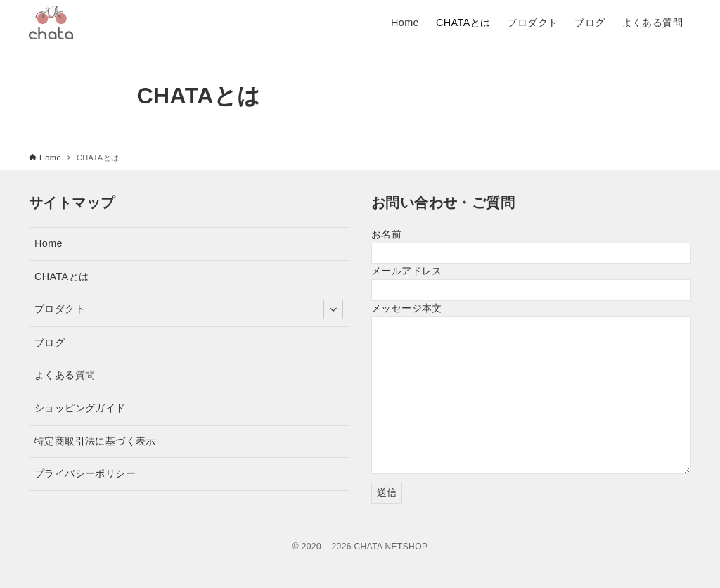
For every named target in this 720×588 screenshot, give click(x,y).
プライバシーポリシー (85, 473)
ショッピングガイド (80, 408)
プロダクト (189, 309)
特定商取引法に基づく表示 (95, 441)
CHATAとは (62, 276)
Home (49, 243)
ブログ (50, 343)
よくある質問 (65, 375)
